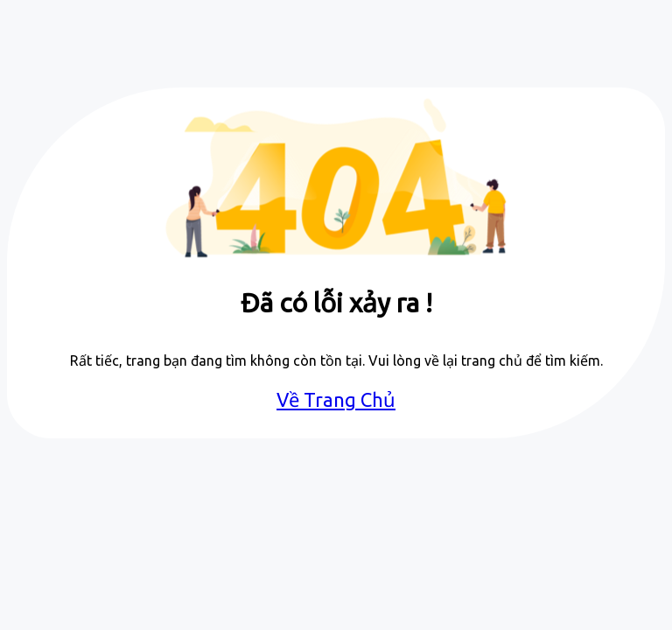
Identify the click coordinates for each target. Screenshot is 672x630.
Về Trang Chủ (336, 399)
